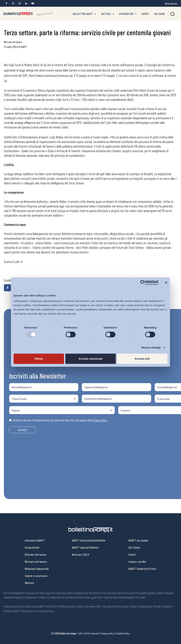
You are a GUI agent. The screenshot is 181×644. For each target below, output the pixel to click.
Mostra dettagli (151, 347)
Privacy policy (107, 633)
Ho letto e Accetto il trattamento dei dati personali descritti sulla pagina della (58, 420)
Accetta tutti (142, 359)
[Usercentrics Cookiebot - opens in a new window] (143, 283)
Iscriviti (23, 430)
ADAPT (24, 47)
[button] (172, 14)
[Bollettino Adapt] (28, 14)
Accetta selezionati (90, 359)
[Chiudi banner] (166, 283)
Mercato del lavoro (13, 42)
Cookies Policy (123, 633)
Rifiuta (39, 359)
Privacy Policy (100, 420)
